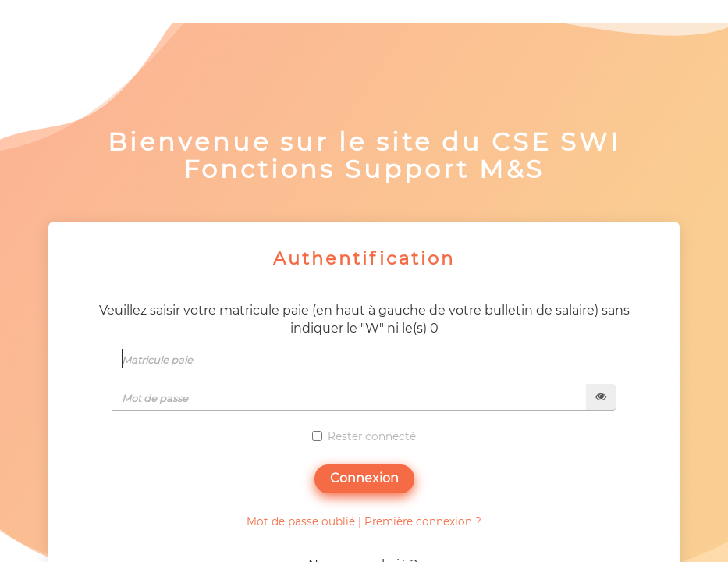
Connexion (364, 478)
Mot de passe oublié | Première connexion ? (364, 521)
